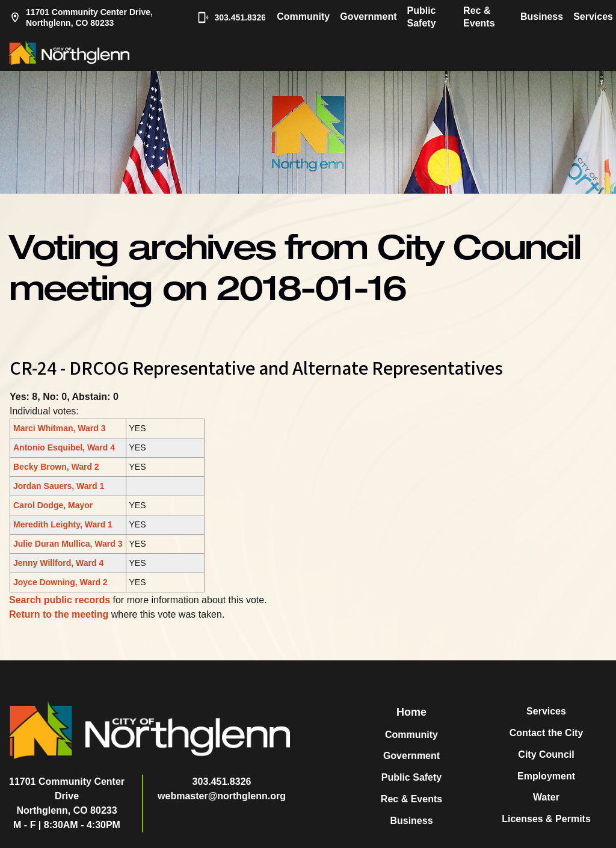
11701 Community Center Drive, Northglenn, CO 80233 (81, 17)
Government (368, 17)
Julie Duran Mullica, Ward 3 (68, 544)
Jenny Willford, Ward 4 (58, 563)
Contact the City (547, 733)
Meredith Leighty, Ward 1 (63, 524)
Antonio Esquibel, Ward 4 (64, 447)
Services (593, 17)
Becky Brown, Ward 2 (56, 467)
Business (542, 17)
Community (303, 17)
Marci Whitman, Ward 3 (60, 428)
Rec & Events (479, 17)
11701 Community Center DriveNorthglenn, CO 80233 (67, 796)
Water (546, 797)
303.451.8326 (226, 17)
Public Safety (422, 17)
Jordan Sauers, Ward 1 (59, 486)
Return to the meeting (59, 614)
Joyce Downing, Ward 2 (60, 582)
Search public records (60, 600)
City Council (546, 754)
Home (411, 712)
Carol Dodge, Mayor (53, 505)
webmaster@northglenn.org (222, 796)
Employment (546, 776)
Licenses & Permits (546, 819)
